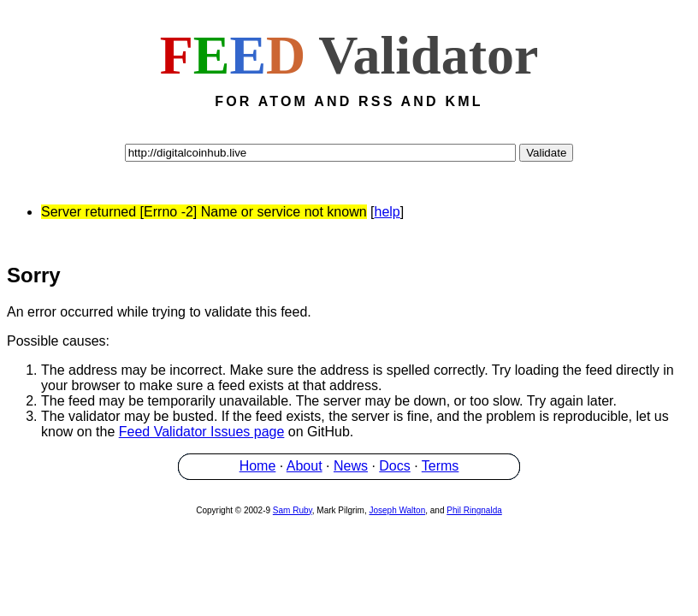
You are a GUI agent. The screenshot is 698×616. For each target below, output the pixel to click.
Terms (441, 468)
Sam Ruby (293, 513)
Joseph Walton (397, 513)
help (387, 212)
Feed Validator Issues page (202, 434)
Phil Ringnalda (474, 513)
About (305, 468)
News (351, 468)
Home (258, 468)
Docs (394, 468)
